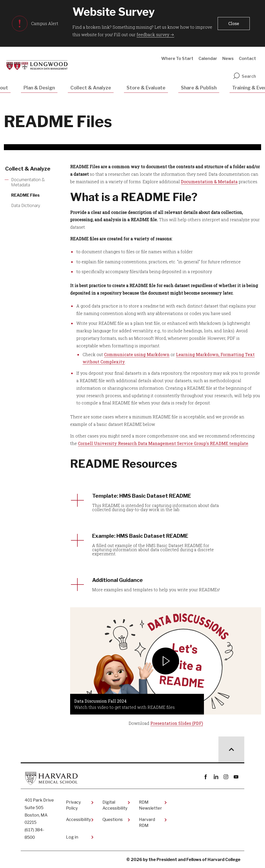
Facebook (206, 777)
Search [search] (244, 76)
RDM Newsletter (150, 805)
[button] (234, 24)
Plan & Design (39, 88)
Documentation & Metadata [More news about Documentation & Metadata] (28, 182)
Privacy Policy (73, 805)
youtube (236, 777)
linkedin (216, 777)
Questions (113, 820)
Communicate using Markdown (137, 354)
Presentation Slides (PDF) (177, 723)
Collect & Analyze (91, 88)
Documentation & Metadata (209, 182)
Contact (247, 59)
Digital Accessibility (115, 805)
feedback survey (153, 34)
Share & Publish (199, 88)
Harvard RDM (147, 822)
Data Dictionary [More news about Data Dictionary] (26, 206)
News (228, 59)
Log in (72, 837)
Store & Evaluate (146, 88)
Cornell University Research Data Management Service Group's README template (163, 443)
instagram (226, 777)
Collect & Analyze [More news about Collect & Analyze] (28, 169)
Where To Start (177, 59)
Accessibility (78, 820)
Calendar (208, 59)
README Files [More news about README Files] (25, 195)
